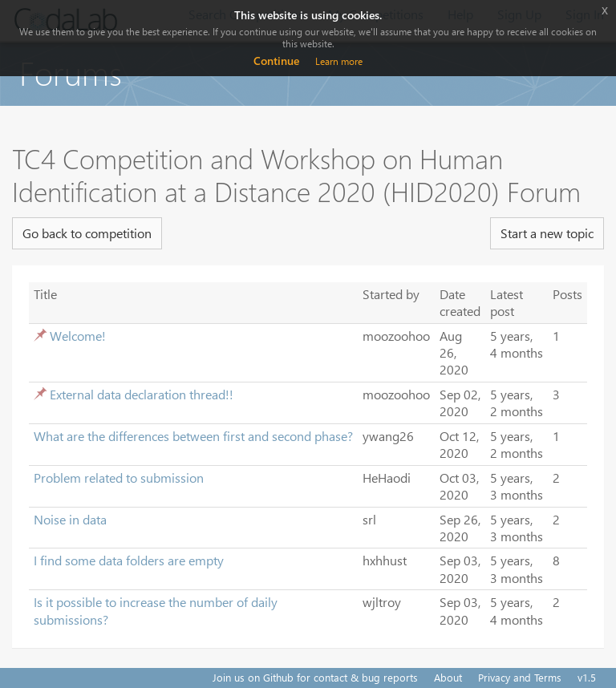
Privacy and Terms (520, 677)
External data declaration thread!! (142, 394)
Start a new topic (547, 233)
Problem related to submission (119, 478)
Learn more (339, 61)
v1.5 (587, 677)
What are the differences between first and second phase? (193, 436)
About (448, 677)
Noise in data (70, 519)
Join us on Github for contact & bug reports (315, 677)
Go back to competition (87, 233)
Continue (276, 61)
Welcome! (78, 336)
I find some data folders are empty (129, 560)
